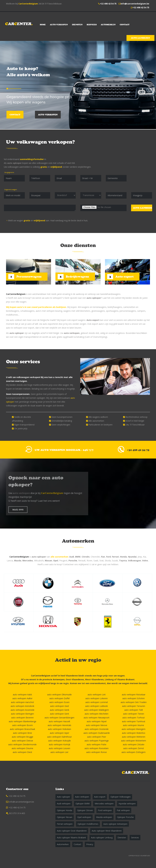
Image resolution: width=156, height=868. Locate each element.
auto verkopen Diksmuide (59, 695)
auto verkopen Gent (59, 714)
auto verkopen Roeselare (97, 748)
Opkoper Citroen (85, 810)
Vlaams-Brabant (126, 679)
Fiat (103, 557)
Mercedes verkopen (104, 804)
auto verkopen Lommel (97, 702)
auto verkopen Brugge (22, 737)
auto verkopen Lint (97, 695)
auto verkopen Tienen (134, 714)
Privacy (90, 844)
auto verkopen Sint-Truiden (134, 702)
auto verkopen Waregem (134, 729)
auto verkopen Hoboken (59, 729)
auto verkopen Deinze (22, 741)
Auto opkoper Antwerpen (115, 824)
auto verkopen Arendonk (22, 706)
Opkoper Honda (65, 810)
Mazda (18, 561)
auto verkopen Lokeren (97, 698)
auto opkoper (14, 163)
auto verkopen (72, 333)
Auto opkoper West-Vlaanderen (107, 831)
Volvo (145, 561)
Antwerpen (59, 679)
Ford (108, 557)
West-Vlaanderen (94, 679)
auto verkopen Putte (97, 744)
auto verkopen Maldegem (97, 710)
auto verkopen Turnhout (134, 721)
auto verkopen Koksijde (59, 741)
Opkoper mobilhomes (88, 824)
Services (92, 25)
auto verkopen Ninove (97, 725)
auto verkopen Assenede (22, 710)
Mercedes (28, 561)
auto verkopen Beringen (22, 714)
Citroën (86, 557)
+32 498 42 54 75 (108, 4)
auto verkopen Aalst (22, 695)
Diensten (77, 25)
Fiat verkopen (123, 810)
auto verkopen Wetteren (134, 737)
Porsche (73, 561)
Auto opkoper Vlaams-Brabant (71, 837)
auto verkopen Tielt (134, 710)
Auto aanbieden (140, 38)
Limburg (109, 679)
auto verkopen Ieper (59, 733)
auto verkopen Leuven (59, 748)
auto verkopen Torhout (134, 718)
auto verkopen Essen (59, 702)
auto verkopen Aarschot (22, 702)
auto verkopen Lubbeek (97, 706)
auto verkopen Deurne (22, 748)
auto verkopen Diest (22, 752)
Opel (56, 561)
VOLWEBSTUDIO (145, 856)
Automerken (108, 25)
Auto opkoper (63, 797)
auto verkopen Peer (97, 737)
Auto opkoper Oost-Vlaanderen (72, 831)
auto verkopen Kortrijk (59, 744)
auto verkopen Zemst (134, 748)
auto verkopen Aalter (22, 698)
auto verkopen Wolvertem (134, 741)
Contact (125, 25)
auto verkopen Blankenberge (22, 721)
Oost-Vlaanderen (75, 679)
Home (43, 25)
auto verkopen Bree (22, 733)
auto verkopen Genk (59, 710)
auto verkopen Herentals (59, 725)
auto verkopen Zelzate (134, 744)
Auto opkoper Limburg (102, 837)
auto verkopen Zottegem (134, 752)
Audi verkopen (64, 804)
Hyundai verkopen (127, 804)
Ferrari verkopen (65, 824)
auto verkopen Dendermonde (22, 744)
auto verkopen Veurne (134, 725)
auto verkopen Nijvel (97, 721)
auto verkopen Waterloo (134, 733)
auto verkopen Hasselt (59, 721)
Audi (72, 557)
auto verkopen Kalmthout (59, 737)
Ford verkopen (105, 810)
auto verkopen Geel (59, 706)
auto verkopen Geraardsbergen (59, 718)
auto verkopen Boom (22, 725)
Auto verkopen (59, 25)
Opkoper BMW (83, 804)
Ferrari (115, 557)
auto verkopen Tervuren (134, 706)
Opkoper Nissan (65, 817)
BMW (78, 557)
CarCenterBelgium (28, 4)
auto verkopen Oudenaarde (97, 733)
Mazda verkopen (104, 817)
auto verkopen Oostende (97, 729)
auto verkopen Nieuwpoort (97, 718)
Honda (123, 557)
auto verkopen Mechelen (97, 714)
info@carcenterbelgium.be (135, 4)
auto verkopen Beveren (22, 718)
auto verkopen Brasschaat (22, 729)
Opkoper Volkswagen (121, 797)
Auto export (93, 320)
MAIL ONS (18, 510)
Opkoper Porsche (125, 817)
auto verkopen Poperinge (97, 741)
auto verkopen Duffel (59, 698)
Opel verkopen (84, 817)
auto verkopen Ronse (97, 752)
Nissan (48, 561)
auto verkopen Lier (59, 752)
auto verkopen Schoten (134, 698)
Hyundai (132, 557)
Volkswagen (134, 561)
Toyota (123, 561)
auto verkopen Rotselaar (134, 695)
